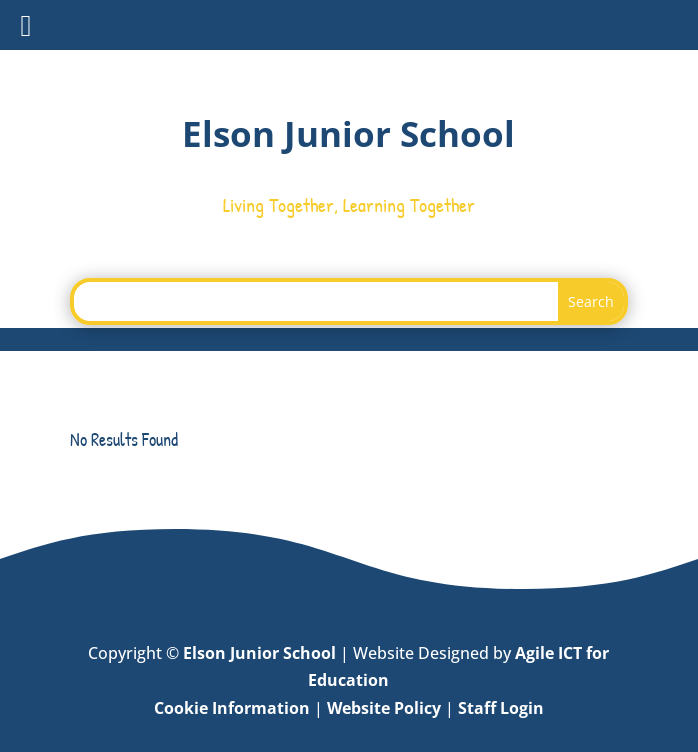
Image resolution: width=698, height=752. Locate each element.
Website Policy (384, 708)
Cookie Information (232, 708)
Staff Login (501, 708)
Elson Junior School (259, 653)
